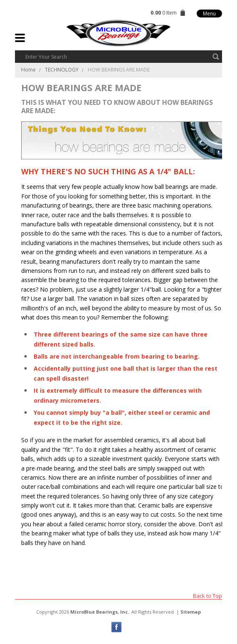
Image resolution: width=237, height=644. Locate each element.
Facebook (117, 627)
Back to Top (207, 596)
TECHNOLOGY (62, 70)
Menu (209, 14)
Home (28, 70)
